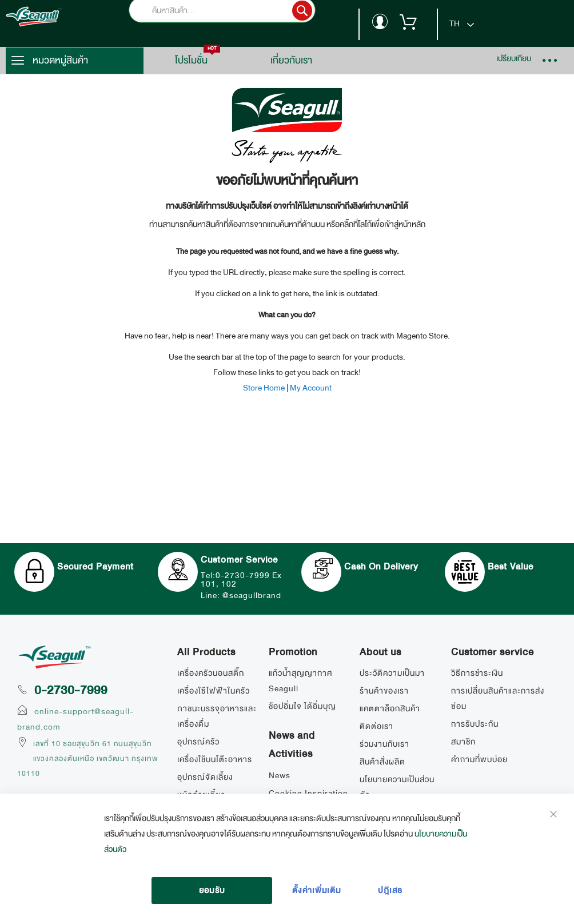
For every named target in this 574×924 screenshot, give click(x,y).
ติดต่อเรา (376, 726)
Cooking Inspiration (308, 793)
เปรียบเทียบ (514, 58)
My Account (311, 388)
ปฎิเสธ (390, 890)
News (280, 775)
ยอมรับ (212, 890)
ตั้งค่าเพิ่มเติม (317, 890)
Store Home (264, 388)
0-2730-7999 (71, 690)
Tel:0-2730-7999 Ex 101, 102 (241, 580)
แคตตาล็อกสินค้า (390, 708)
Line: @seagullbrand (241, 595)
